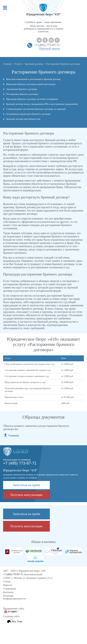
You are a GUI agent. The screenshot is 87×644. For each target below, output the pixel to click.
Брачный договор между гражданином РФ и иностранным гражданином (42, 104)
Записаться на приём (26, 485)
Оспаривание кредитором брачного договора (28, 114)
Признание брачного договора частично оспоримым (32, 99)
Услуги (18, 64)
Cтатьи (7, 582)
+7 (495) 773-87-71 (47, 45)
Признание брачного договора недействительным (31, 84)
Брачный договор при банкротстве (23, 119)
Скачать (14, 435)
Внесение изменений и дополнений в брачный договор (33, 79)
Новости (8, 585)
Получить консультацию (26, 495)
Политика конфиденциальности (14, 597)
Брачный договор (34, 64)
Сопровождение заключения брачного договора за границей (36, 109)
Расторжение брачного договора (22, 94)
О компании (9, 589)
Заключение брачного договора (22, 89)
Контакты (8, 592)
